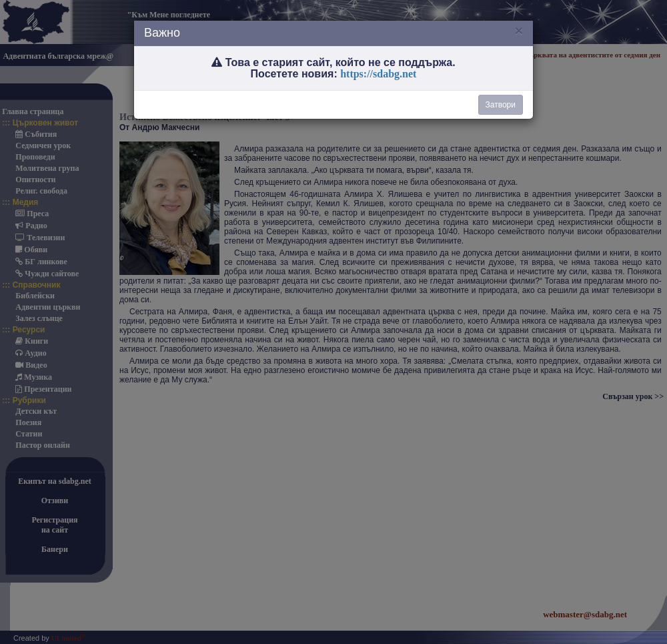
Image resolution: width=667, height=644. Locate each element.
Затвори (501, 105)
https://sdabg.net (378, 74)
